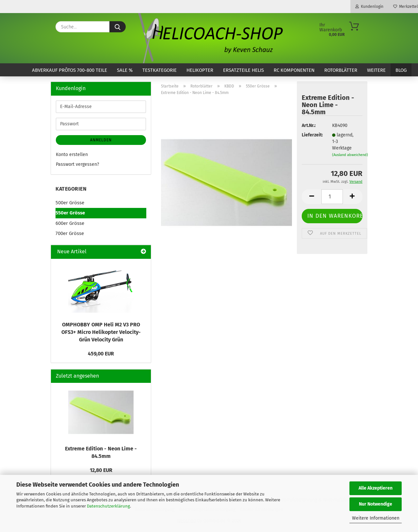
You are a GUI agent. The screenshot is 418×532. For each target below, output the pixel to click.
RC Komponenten (294, 70)
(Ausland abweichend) (350, 155)
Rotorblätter (341, 70)
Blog (401, 70)
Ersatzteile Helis (243, 70)
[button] (312, 197)
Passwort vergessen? (77, 164)
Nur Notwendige (376, 504)
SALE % (125, 70)
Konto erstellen (72, 155)
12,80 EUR (101, 470)
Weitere (376, 70)
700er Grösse (70, 233)
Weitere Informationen (376, 518)
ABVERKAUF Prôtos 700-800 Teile (70, 70)
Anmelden (101, 140)
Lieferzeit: (312, 135)
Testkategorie (160, 70)
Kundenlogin (369, 7)
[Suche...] (118, 27)
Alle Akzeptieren (376, 488)
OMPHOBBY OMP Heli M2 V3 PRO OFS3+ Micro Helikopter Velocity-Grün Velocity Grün (101, 332)
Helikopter (200, 70)
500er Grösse (70, 203)
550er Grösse (70, 213)
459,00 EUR (101, 354)
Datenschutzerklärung (108, 506)
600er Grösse (70, 223)
